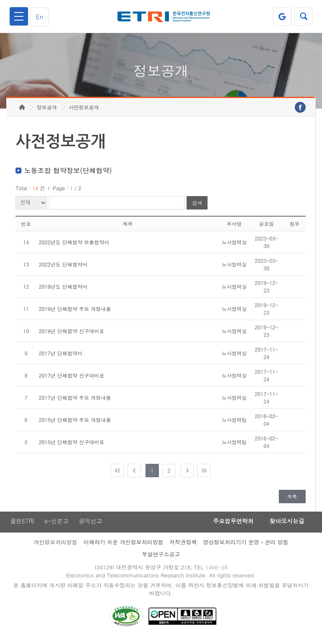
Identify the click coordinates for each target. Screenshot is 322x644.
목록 (292, 500)
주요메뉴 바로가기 (0, 0)
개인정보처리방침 (55, 547)
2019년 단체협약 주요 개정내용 (75, 313)
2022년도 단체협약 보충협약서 (74, 246)
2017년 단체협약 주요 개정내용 (75, 402)
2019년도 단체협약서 (63, 291)
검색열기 (303, 16)
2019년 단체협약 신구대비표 (71, 335)
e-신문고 (57, 525)
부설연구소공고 (161, 559)
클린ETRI (22, 525)
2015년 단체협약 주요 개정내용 (75, 424)
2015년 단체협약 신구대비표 (71, 446)
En (40, 17)
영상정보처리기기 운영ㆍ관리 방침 (246, 547)
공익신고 (91, 525)
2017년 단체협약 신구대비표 (71, 379)
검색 (197, 207)
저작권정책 (183, 547)
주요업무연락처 (231, 525)
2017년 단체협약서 (60, 357)
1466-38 (217, 572)
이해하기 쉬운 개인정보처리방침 (123, 547)
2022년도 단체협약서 (63, 268)
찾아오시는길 (286, 525)
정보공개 (47, 111)
